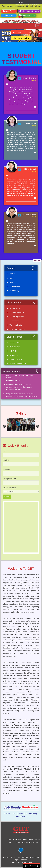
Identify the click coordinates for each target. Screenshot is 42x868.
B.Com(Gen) (14, 291)
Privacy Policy (15, 862)
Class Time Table (16, 359)
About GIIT (17, 839)
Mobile (37, 839)
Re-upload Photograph (18, 329)
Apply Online (9, 11)
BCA (19, 32)
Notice (31, 839)
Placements (9, 15)
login (21, 2)
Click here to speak (21, 38)
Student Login (15, 343)
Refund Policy (27, 862)
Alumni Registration (17, 317)
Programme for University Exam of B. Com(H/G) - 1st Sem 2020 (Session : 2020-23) (22, 396)
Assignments (14, 355)
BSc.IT (24, 32)
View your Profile (16, 325)
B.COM (30, 32)
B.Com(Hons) (15, 286)
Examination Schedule (18, 364)
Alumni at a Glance (17, 312)
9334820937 (19, 6)
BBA (14, 32)
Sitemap (25, 842)
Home (9, 839)
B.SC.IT (12, 274)
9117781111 (9, 6)
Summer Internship (29, 11)
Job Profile (13, 351)
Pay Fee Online (27, 15)
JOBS (25, 839)
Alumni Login (14, 321)
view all (37, 260)
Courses (17, 842)
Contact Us (33, 842)
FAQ (11, 842)
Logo (6, 27)
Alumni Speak (15, 308)
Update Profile (15, 347)
